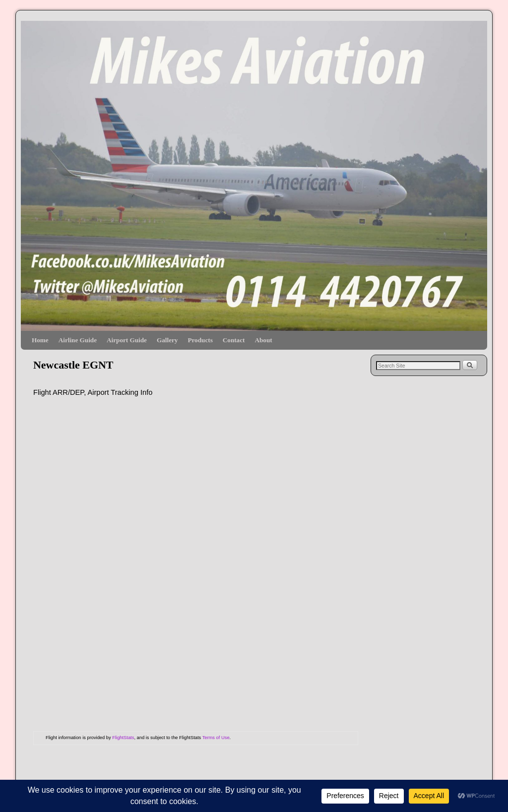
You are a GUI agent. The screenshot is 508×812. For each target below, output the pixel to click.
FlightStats (123, 738)
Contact (234, 340)
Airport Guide (127, 340)
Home (40, 340)
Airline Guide (78, 340)
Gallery (167, 340)
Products (200, 340)
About (263, 340)
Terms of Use (216, 738)
